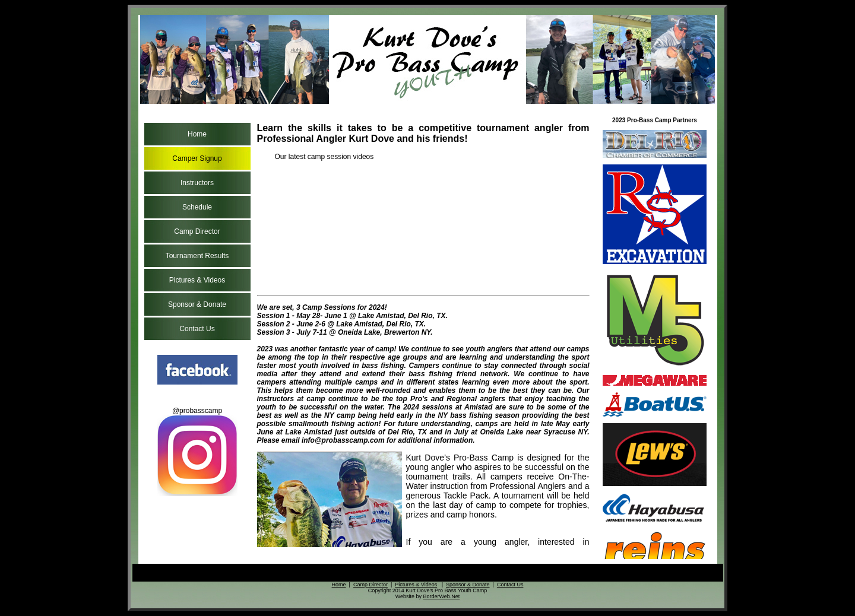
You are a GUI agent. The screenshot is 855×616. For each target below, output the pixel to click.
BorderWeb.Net (441, 596)
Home (197, 134)
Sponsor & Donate (197, 304)
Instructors (197, 183)
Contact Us (197, 329)
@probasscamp (197, 451)
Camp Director (197, 231)
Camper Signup (197, 158)
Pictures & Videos (197, 280)
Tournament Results (197, 256)
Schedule (197, 207)
